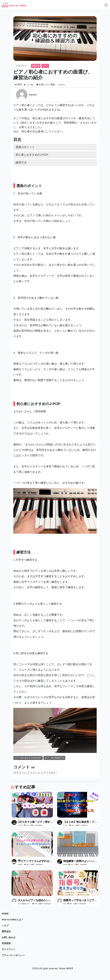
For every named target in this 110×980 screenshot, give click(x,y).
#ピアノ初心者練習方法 (54, 758)
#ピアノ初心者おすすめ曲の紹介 (28, 758)
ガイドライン (9, 949)
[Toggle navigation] (106, 5)
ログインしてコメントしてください (35, 773)
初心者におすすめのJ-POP (32, 155)
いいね (30, 84)
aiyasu (33, 95)
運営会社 (6, 931)
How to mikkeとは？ (13, 920)
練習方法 (21, 162)
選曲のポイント (25, 147)
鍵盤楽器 (36, 66)
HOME (5, 914)
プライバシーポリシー (13, 955)
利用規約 (6, 943)
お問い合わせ (9, 937)
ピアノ (45, 66)
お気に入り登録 (47, 84)
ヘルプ (5, 926)
